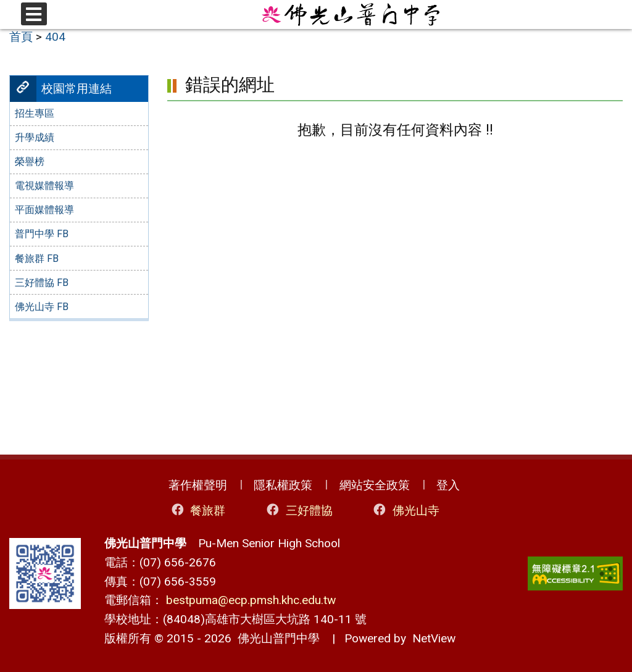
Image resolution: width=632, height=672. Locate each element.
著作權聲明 (198, 485)
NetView (434, 638)
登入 (448, 485)
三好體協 (298, 510)
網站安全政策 (375, 485)
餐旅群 (197, 510)
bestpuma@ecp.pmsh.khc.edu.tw (251, 600)
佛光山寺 (405, 510)
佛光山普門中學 (276, 638)
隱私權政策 (283, 485)
